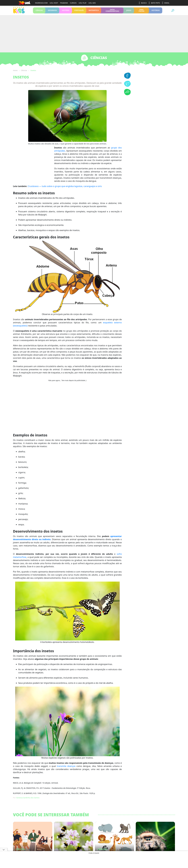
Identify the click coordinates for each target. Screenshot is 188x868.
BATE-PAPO (154, 3)
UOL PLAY (83, 3)
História (66, 12)
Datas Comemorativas (112, 12)
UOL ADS (92, 3)
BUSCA (143, 3)
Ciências (39, 12)
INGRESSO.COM (41, 3)
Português (79, 12)
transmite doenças (66, 768)
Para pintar (141, 12)
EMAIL (166, 3)
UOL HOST (54, 3)
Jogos (129, 12)
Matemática (94, 12)
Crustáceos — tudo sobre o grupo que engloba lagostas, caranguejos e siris (65, 189)
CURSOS (73, 3)
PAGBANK (64, 3)
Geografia (52, 12)
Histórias (156, 12)
